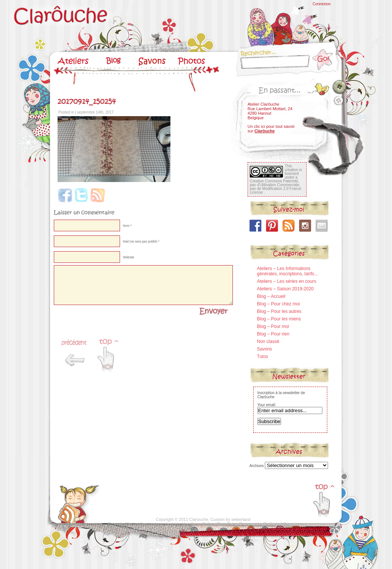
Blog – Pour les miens (279, 319)
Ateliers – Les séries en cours (286, 281)
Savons (264, 349)
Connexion (322, 4)
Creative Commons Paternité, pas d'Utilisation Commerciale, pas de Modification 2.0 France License (276, 187)
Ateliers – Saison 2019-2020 (285, 289)
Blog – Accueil (271, 296)
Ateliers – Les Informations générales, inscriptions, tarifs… (288, 271)
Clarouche (199, 519)
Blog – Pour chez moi (278, 304)
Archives (257, 466)
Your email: (267, 405)
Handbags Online (198, 524)
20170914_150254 (87, 101)
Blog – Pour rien (273, 334)
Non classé (268, 341)
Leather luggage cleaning (156, 524)
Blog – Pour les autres (279, 311)
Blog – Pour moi (273, 326)
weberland (241, 519)
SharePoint (226, 524)
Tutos (263, 357)
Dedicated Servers (280, 524)
